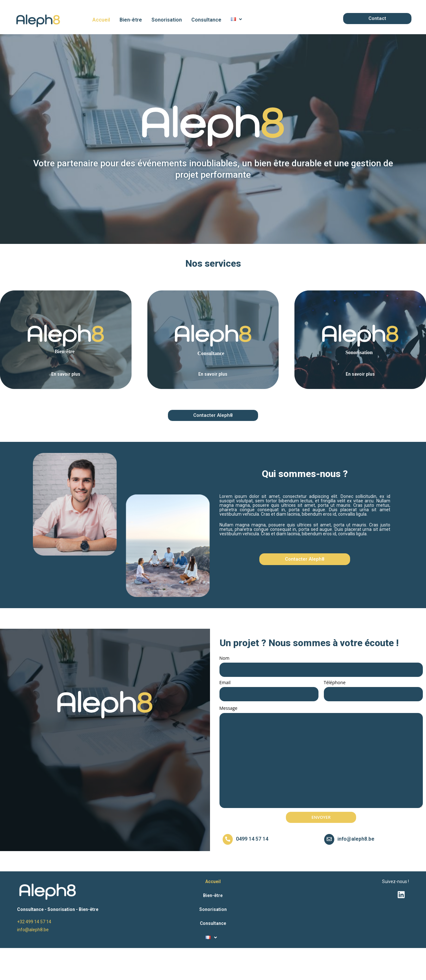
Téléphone (335, 682)
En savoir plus (66, 374)
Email (225, 682)
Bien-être (131, 20)
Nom (225, 658)
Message (228, 708)
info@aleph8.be (356, 839)
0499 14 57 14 (252, 839)
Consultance (206, 20)
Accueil (101, 20)
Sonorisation (167, 20)
